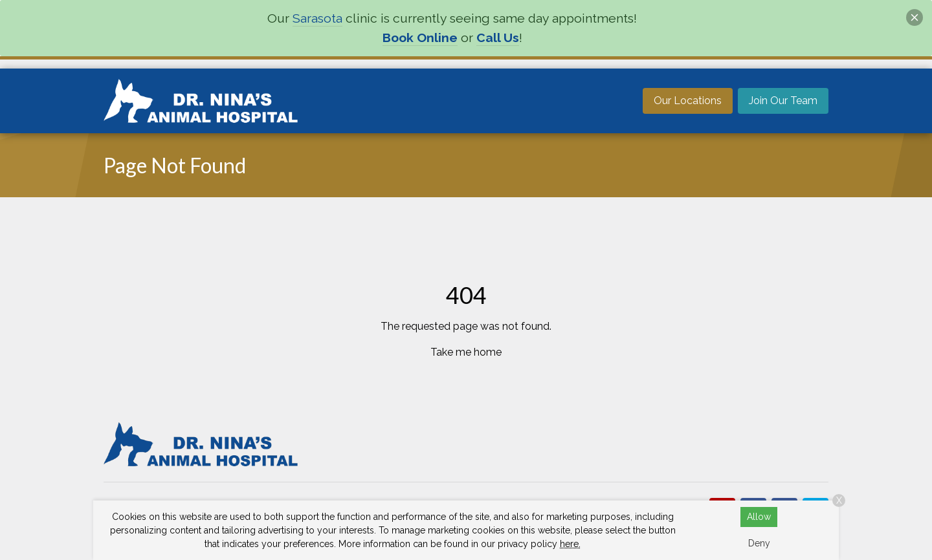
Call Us (498, 38)
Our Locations (688, 101)
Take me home (466, 352)
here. (570, 544)
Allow (759, 517)
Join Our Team (783, 101)
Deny (759, 543)
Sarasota (317, 18)
